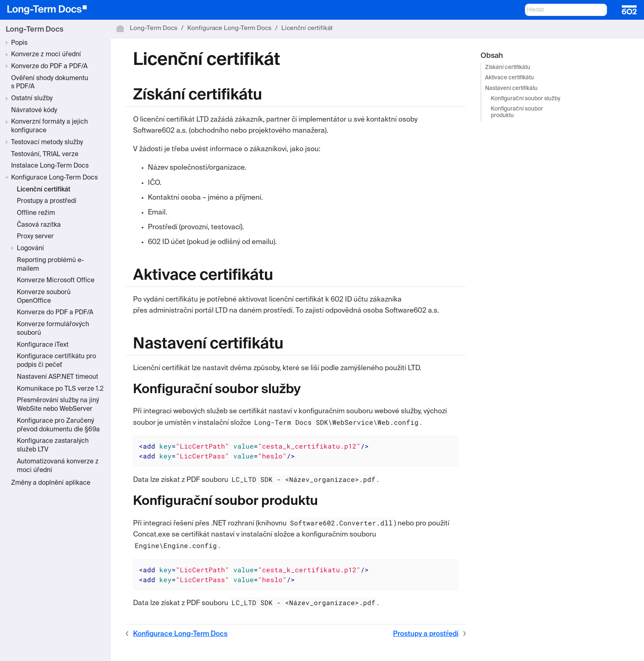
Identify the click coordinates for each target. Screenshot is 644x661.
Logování (30, 249)
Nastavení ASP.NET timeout (57, 377)
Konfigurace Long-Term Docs (54, 178)
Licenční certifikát (44, 190)
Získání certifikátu (508, 68)
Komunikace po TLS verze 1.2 (60, 389)
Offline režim (36, 213)
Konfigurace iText (43, 345)
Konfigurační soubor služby (526, 99)
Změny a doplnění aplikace (51, 483)
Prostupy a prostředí (47, 201)
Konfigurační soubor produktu (517, 112)
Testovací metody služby (47, 143)
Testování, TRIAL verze (45, 154)
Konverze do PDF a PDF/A (49, 67)
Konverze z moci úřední (46, 55)
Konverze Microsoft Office (56, 281)
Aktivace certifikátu (509, 78)
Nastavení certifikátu (511, 89)
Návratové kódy (34, 111)
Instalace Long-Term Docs (50, 166)
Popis (19, 43)
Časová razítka (39, 225)
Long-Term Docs (34, 30)
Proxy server (35, 237)
